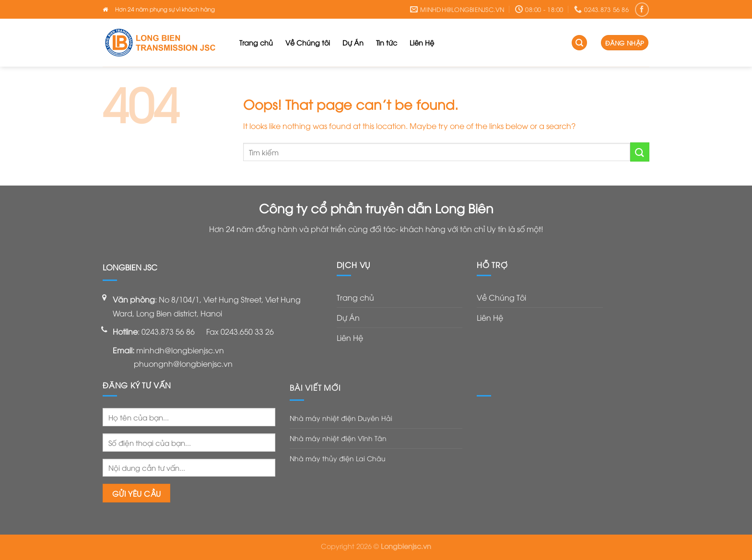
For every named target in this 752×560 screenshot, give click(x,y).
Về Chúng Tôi (501, 297)
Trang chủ (256, 42)
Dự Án (353, 42)
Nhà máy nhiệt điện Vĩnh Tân (338, 438)
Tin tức (387, 42)
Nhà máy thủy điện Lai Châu (338, 458)
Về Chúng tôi (308, 42)
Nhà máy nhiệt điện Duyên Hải (341, 418)
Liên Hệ (422, 42)
